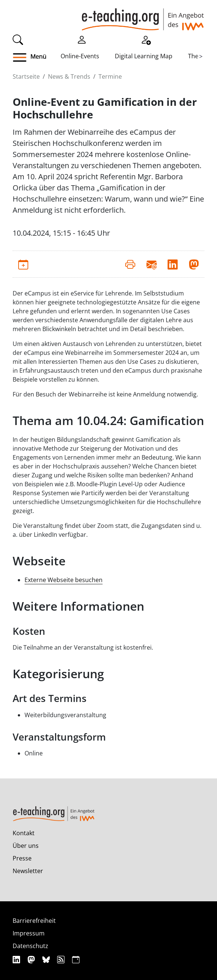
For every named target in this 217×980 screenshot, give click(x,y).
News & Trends (69, 76)
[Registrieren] (146, 39)
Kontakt (24, 833)
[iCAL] (76, 959)
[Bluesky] (47, 959)
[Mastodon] (32, 959)
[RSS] (62, 959)
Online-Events (80, 56)
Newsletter (28, 871)
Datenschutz (30, 946)
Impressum (29, 933)
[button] (25, 58)
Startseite (26, 76)
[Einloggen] (82, 39)
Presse (22, 858)
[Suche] (18, 39)
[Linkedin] (17, 959)
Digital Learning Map (144, 56)
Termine (110, 76)
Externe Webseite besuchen (64, 580)
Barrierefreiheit (34, 921)
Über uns (26, 846)
